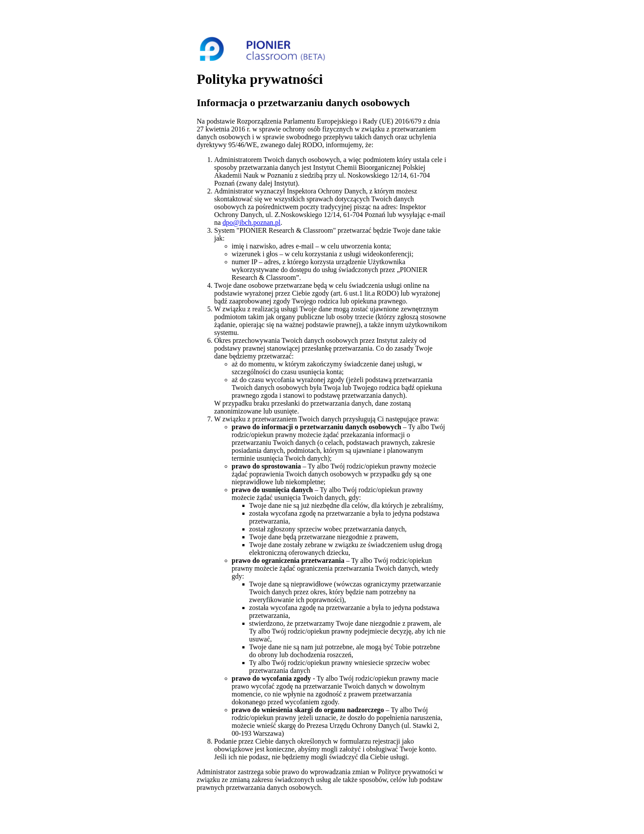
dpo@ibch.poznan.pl (252, 222)
